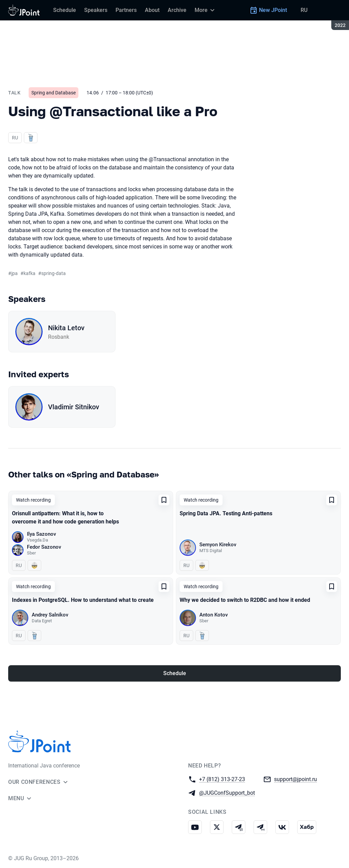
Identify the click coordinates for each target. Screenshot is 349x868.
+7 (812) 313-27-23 (222, 779)
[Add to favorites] (164, 500)
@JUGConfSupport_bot (227, 793)
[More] (206, 10)
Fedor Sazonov (44, 547)
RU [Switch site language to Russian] (304, 10)
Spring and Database (54, 93)
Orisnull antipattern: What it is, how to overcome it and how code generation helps (65, 517)
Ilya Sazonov (41, 534)
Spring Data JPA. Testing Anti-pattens (226, 513)
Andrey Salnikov (50, 615)
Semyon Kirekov (218, 545)
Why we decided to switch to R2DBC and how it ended (245, 600)
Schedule (175, 673)
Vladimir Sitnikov (74, 407)
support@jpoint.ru (295, 779)
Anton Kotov (214, 615)
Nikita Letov (66, 328)
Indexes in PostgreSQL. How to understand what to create (83, 600)
